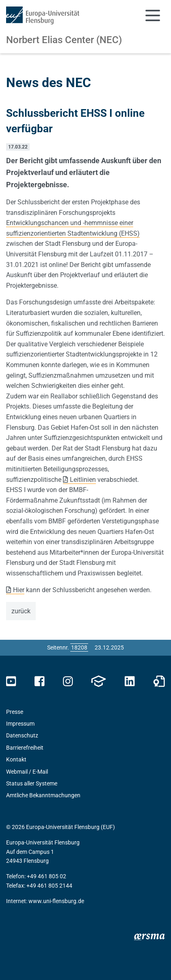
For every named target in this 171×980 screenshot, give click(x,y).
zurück (21, 611)
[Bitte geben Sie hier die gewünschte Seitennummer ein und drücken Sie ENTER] (79, 647)
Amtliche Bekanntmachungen (43, 795)
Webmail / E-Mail (27, 772)
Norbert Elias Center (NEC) (64, 40)
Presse (15, 712)
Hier (19, 590)
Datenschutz (22, 735)
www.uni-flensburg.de (56, 901)
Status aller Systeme (32, 783)
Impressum (20, 724)
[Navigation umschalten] (153, 15)
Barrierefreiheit (25, 748)
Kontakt (16, 759)
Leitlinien (83, 480)
